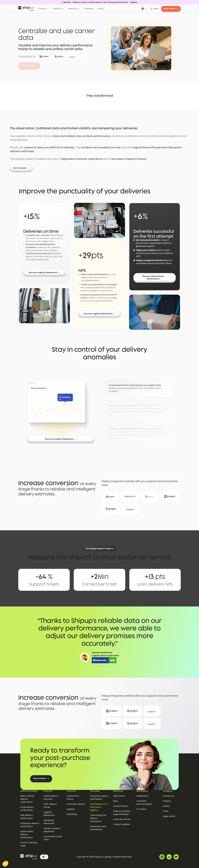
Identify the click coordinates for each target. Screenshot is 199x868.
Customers (89, 9)
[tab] (138, 388)
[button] (143, 9)
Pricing (101, 9)
